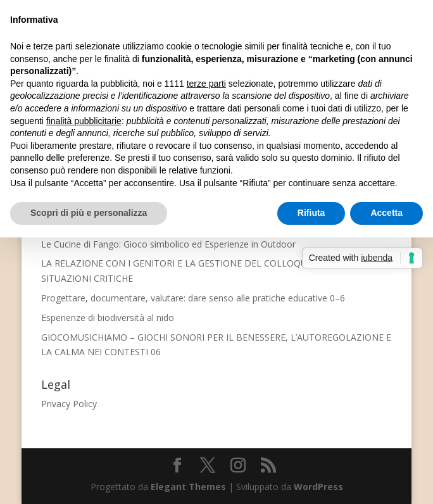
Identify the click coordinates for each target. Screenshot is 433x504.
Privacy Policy (69, 404)
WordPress (318, 487)
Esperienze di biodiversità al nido (108, 318)
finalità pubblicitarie (84, 121)
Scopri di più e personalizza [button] (89, 213)
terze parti (206, 84)
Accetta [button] (386, 213)
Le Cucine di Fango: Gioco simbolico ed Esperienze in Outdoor (168, 244)
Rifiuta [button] (311, 213)
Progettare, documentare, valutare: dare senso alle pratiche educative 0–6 (193, 298)
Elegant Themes (188, 487)
